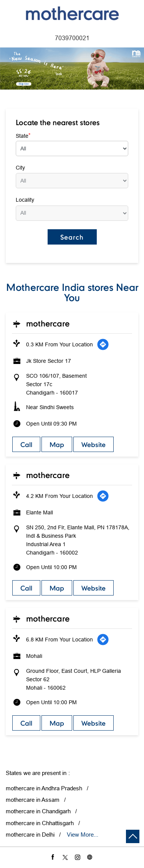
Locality (25, 200)
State (23, 135)
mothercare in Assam (33, 800)
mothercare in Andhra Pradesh (44, 788)
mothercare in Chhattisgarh (40, 823)
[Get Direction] (103, 344)
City (20, 168)
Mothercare (48, 323)
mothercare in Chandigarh (38, 811)
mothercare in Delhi (30, 835)
